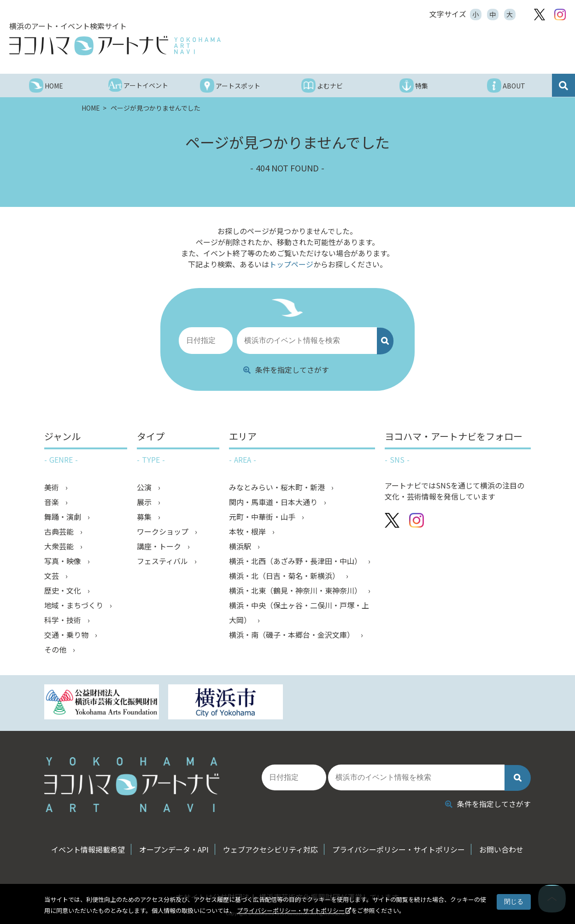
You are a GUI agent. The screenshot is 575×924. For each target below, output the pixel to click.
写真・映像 (64, 561)
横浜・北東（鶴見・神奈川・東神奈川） (296, 590)
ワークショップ (164, 531)
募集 (145, 517)
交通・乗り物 (67, 635)
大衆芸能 (60, 546)
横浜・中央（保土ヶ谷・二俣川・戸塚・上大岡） (299, 612)
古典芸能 (60, 531)
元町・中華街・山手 (263, 517)
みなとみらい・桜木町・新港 (278, 487)
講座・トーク (160, 546)
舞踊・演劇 (64, 517)
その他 (56, 649)
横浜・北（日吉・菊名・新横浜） (285, 576)
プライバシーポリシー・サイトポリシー (291, 910)
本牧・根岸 (248, 531)
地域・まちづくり (75, 605)
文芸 (53, 576)
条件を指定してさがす (286, 370)
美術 (53, 487)
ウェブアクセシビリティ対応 (270, 849)
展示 (145, 502)
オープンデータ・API (174, 849)
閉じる (514, 901)
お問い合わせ (501, 849)
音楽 (53, 502)
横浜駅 (241, 546)
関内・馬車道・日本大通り (274, 502)
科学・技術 (64, 620)
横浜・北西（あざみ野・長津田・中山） (296, 561)
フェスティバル (163, 561)
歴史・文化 (64, 590)
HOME (91, 108)
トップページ (291, 264)
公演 (145, 487)
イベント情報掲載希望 (88, 849)
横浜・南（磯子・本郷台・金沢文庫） (293, 635)
